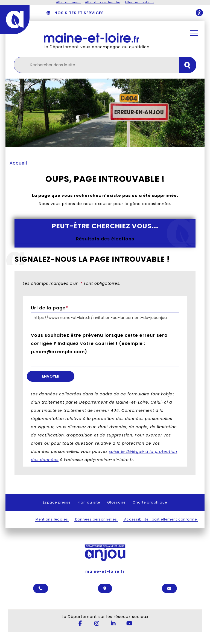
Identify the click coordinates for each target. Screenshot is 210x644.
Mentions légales (52, 519)
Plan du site (89, 502)
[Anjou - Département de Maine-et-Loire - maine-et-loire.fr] (15, 19)
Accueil (18, 163)
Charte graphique (150, 502)
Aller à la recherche (103, 2)
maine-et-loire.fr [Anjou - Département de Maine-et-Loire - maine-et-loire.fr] (105, 555)
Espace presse (57, 502)
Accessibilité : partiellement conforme (161, 519)
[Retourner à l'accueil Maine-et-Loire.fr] (112, 38)
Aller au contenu (139, 2)
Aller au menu (68, 2)
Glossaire (116, 502)
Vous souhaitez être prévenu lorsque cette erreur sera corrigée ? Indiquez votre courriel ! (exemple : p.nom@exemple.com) (99, 343)
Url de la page (50, 308)
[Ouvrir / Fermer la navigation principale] (194, 33)
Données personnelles (96, 519)
